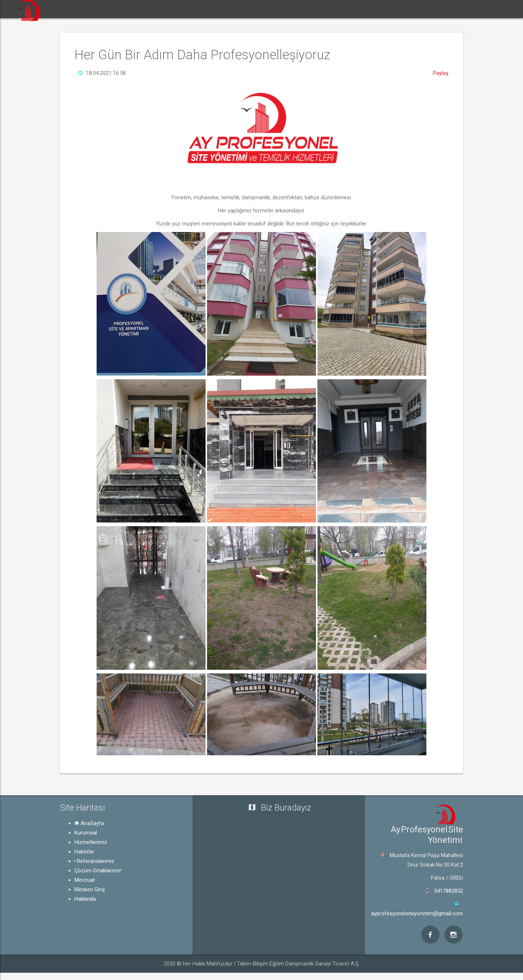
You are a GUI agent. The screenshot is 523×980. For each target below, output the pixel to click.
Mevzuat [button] (409, 9)
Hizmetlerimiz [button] (197, 9)
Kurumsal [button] (146, 9)
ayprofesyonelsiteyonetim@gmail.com (417, 913)
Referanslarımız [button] (296, 9)
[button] (110, 9)
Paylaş (441, 73)
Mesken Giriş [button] (455, 9)
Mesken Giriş (90, 889)
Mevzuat (85, 880)
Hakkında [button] (501, 9)
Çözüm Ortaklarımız (98, 871)
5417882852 (449, 891)
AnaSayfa (89, 823)
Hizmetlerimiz (91, 842)
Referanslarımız (94, 861)
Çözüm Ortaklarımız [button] (355, 9)
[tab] (131, 833)
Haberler (84, 852)
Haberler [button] (247, 9)
